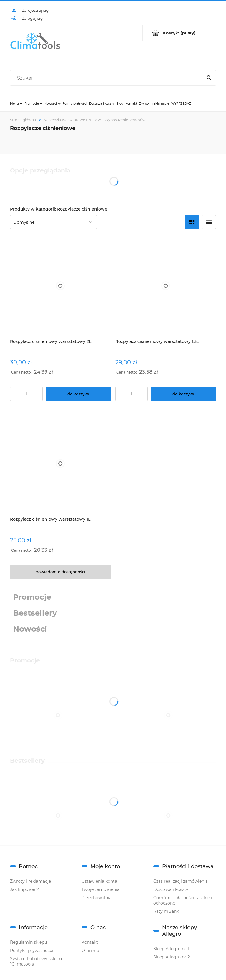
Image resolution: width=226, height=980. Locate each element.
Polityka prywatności (32, 951)
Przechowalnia (97, 898)
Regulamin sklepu (29, 942)
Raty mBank (166, 911)
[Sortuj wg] (53, 222)
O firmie (90, 951)
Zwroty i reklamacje (30, 881)
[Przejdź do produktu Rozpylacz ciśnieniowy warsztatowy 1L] (60, 463)
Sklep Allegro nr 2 (172, 957)
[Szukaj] (209, 78)
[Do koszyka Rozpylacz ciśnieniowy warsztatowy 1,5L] (183, 394)
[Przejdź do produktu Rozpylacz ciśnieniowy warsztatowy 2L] (60, 286)
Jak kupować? (24, 889)
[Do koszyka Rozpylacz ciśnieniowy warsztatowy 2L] (78, 394)
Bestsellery (35, 613)
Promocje (32, 597)
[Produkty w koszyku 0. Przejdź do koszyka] (179, 33)
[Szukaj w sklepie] (108, 78)
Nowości (30, 629)
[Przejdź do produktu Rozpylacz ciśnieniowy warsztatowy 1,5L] (166, 286)
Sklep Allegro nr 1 (171, 949)
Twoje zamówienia (100, 889)
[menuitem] (16, 103)
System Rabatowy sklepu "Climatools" (36, 961)
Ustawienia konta (99, 881)
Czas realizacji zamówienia (181, 881)
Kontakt (90, 942)
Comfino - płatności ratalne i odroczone (183, 900)
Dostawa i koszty (171, 889)
